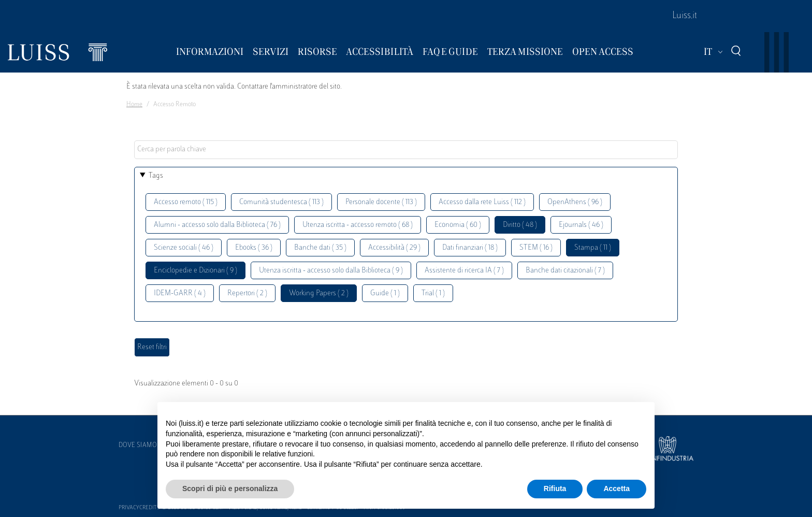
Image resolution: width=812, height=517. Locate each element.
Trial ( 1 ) (433, 293)
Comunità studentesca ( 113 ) (281, 202)
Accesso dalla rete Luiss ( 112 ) (482, 202)
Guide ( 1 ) (385, 293)
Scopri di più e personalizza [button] (230, 489)
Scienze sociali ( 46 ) (184, 248)
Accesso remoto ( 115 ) (186, 202)
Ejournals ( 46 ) (581, 225)
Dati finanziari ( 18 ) (470, 248)
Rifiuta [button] (555, 489)
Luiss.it (685, 16)
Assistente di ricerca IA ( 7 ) (464, 271)
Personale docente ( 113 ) (381, 202)
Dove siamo (138, 446)
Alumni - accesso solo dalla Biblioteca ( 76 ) (217, 225)
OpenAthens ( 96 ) (575, 202)
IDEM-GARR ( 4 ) (180, 293)
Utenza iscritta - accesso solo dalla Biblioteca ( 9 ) (331, 271)
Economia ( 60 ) (458, 225)
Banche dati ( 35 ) (320, 248)
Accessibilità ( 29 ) (394, 248)
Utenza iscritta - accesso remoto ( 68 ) (358, 225)
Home (134, 105)
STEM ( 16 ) (536, 248)
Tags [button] (156, 176)
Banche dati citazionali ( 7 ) (565, 271)
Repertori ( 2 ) (247, 293)
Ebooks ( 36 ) (254, 248)
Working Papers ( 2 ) (319, 293)
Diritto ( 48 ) (520, 225)
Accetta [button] (617, 489)
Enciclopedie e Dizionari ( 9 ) (195, 271)
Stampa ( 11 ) (593, 248)
